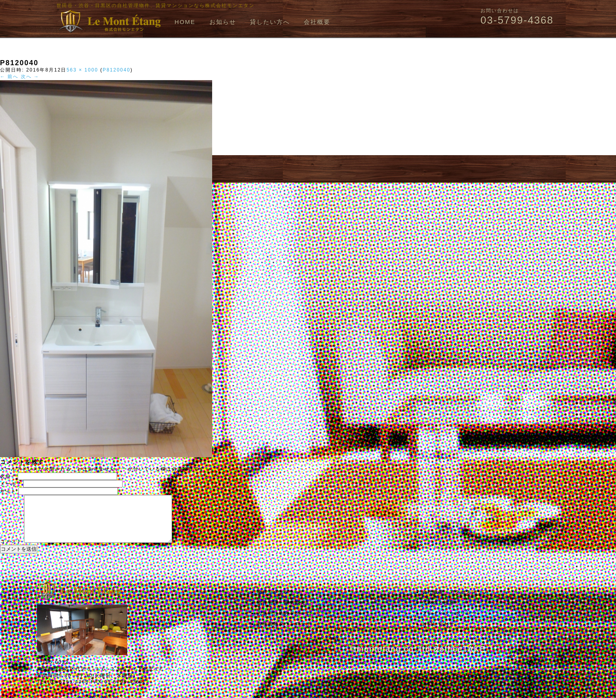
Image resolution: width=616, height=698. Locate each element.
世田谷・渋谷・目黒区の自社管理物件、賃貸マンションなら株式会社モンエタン (156, 5)
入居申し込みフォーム (284, 623)
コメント (11, 551)
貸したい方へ (270, 22)
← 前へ (9, 77)
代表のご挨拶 (438, 612)
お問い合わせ (438, 633)
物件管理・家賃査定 (282, 612)
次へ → (30, 77)
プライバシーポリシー (449, 623)
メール (11, 484)
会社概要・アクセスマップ (455, 601)
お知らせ (223, 22)
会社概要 (317, 22)
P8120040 (116, 70)
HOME (185, 22)
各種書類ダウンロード (284, 633)
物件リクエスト (276, 601)
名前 (8, 476)
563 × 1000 (82, 70)
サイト (8, 491)
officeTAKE (462, 658)
